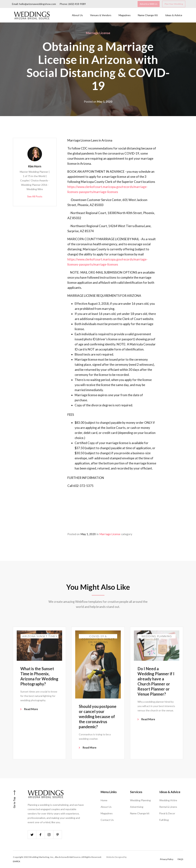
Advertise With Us (149, 4)
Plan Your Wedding (174, 4)
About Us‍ (77, 15)
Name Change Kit (148, 15)
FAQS (180, 859)
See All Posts (35, 196)
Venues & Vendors (101, 15)
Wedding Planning (140, 800)
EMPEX (17, 861)
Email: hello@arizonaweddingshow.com (34, 4)
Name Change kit (140, 813)
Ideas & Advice (174, 15)
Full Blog (164, 820)
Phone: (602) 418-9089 (73, 4)
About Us (106, 807)
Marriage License (98, 33)
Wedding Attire (168, 800)
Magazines (125, 15)
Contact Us (107, 820)
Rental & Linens (168, 807)
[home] (32, 15)
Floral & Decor (167, 813)
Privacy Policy (167, 859)
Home (104, 800)
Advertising (137, 807)
